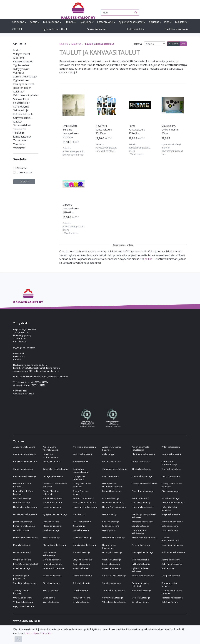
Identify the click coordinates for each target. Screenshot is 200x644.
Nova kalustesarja (81, 552)
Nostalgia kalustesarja (143, 552)
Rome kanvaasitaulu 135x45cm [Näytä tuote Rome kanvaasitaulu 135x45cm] (137, 130)
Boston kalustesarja (112, 462)
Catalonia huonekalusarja (115, 469)
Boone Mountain (81, 462)
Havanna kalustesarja (143, 507)
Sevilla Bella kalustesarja (114, 576)
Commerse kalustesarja (25, 476)
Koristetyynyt (21, 107)
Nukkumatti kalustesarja (173, 552)
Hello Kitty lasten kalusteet (170, 509)
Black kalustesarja (52, 462)
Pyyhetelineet (21, 80)
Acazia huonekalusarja (24, 447)
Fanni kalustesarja (141, 498)
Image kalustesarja (171, 514)
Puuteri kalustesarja (53, 564)
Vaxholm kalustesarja (113, 598)
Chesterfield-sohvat (171, 469)
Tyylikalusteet (21, 65)
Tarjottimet (20, 140)
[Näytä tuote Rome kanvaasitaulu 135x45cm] (140, 105)
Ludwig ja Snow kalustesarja (139, 532)
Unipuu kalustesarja (23, 598)
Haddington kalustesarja (25, 507)
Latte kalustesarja (111, 526)
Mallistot (180, 22)
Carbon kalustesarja (23, 469)
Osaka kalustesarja (112, 560)
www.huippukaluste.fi (24, 394)
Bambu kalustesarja (82, 454)
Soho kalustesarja (81, 583)
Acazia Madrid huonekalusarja (51, 448)
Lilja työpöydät (109, 530)
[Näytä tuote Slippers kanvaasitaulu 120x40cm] (74, 184)
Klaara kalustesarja (52, 526)
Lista (183, 44)
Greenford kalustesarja (173, 503)
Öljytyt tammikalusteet (24, 606)
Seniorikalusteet (97, 29)
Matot (17, 50)
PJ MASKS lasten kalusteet (26, 564)
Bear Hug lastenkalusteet (25, 462)
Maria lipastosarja (52, 538)
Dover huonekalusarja (143, 491)
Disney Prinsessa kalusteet (81, 493)
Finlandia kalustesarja (113, 503)
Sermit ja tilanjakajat (25, 77)
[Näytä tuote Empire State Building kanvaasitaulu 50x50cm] (74, 105)
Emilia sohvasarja (111, 498)
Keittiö (34, 22)
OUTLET (17, 29)
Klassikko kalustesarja (143, 522)
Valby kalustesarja (81, 598)
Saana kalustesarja (52, 576)
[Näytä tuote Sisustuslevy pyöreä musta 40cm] (173, 105)
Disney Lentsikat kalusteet (145, 484)
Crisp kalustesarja (111, 476)
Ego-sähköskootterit (55, 29)
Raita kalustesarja (81, 564)
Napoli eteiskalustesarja (84, 545)
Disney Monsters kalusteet (51, 493)
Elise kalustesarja (170, 491)
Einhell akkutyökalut (52, 498)
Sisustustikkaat (22, 125)
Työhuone (85, 22)
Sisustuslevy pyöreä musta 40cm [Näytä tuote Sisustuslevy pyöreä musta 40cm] (170, 130)
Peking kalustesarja (171, 560)
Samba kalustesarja (82, 576)
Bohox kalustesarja (141, 462)
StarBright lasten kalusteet (21, 592)
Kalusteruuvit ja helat (26, 95)
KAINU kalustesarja (82, 522)
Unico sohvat (49, 598)
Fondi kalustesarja (170, 498)
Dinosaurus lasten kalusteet (22, 485)
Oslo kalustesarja (140, 560)
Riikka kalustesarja (141, 564)
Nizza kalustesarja (141, 545)
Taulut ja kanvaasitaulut (100, 44)
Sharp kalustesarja (171, 576)
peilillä (148, 259)
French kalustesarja (52, 503)
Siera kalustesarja (52, 583)
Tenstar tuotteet (51, 590)
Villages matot (22, 54)
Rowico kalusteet (81, 568)
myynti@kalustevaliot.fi (24, 348)
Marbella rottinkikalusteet (25, 538)
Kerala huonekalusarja (24, 526)
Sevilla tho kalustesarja (143, 576)
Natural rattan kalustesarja (109, 547)
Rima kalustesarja (22, 568)
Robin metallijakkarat (172, 564)
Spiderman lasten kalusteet (140, 585)
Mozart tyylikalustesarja (54, 545)
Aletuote (22, 168)
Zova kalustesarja (141, 602)
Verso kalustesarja (141, 598)
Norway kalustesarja (112, 552)
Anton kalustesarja (171, 447)
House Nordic (79, 514)
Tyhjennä (24, 181)
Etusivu (64, 44)
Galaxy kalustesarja (142, 503)
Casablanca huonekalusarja (80, 470)
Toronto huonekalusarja (114, 590)
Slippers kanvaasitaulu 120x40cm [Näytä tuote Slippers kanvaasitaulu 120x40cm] (71, 208)
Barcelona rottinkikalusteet (51, 456)
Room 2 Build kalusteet (54, 568)
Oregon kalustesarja (82, 560)
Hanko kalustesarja (52, 507)
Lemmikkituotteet (21, 530)
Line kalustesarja (51, 530)
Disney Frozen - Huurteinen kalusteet (112, 485)
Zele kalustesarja (170, 602)
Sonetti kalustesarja (112, 583)
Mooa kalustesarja (22, 545)
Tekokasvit (20, 129)
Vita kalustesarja (51, 602)
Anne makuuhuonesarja (84, 447)
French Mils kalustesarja (84, 503)
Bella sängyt (108, 454)
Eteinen (69, 22)
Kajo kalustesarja (111, 522)
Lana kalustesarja (141, 526)
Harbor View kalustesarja (85, 507)
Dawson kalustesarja (142, 476)
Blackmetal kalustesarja (143, 454)
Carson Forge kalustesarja (55, 469)
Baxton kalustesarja (171, 454)
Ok (18, 639)
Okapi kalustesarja (22, 560)
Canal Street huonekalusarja (169, 463)
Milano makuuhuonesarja (144, 538)
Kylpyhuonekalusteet (131, 22)
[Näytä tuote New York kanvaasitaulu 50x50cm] (106, 105)
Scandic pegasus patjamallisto (21, 577)
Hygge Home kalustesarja (55, 514)
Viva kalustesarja (81, 602)
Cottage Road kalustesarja (79, 478)
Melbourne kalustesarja (114, 538)
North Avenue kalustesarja (50, 554)
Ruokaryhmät (168, 568)
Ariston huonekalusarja (24, 454)
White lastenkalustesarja (114, 602)
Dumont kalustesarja (112, 491)
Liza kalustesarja (81, 530)
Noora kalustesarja (22, 552)
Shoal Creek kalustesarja (25, 583)
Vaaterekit (19, 144)
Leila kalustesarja (170, 526)
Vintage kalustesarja (23, 602)
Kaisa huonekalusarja (172, 522)
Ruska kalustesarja (111, 568)
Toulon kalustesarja (141, 590)
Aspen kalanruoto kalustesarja (141, 448)
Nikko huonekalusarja (172, 545)
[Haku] (136, 13)
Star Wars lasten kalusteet (170, 585)
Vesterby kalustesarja (172, 598)
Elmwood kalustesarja (83, 498)
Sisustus (154, 22)
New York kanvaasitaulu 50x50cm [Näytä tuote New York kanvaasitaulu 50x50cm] (104, 130)
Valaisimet (19, 148)
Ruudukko (173, 44)
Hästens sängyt (110, 514)
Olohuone (18, 22)
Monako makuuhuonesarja (171, 539)
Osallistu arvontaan (176, 29)
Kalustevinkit (135, 29)
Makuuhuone (51, 22)
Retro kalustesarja (111, 564)
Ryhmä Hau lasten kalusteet (141, 570)
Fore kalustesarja (22, 503)
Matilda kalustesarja (82, 538)
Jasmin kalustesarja (23, 522)
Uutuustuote (24, 172)
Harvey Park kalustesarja (114, 507)
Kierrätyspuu (79, 526)
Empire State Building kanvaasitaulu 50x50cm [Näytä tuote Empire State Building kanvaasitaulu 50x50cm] (71, 131)
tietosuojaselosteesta (38, 633)
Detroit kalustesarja (171, 476)
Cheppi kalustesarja (142, 469)
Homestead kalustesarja (25, 514)
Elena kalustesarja (22, 498)
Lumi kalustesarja (170, 530)
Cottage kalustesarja (53, 476)
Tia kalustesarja (80, 590)
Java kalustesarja (51, 522)
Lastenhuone (105, 22)
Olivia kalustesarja (52, 560)
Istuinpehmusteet (24, 84)
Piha (167, 22)
